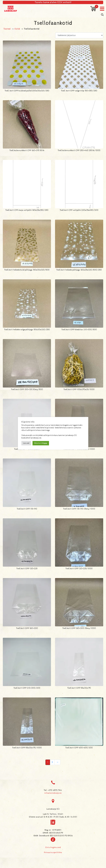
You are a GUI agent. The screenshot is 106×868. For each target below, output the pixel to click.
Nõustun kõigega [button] (41, 443)
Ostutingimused (53, 847)
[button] (102, 9)
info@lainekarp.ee (53, 793)
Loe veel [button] (26, 443)
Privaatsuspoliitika (53, 852)
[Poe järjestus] (79, 35)
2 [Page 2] (52, 762)
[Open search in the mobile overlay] (102, 15)
